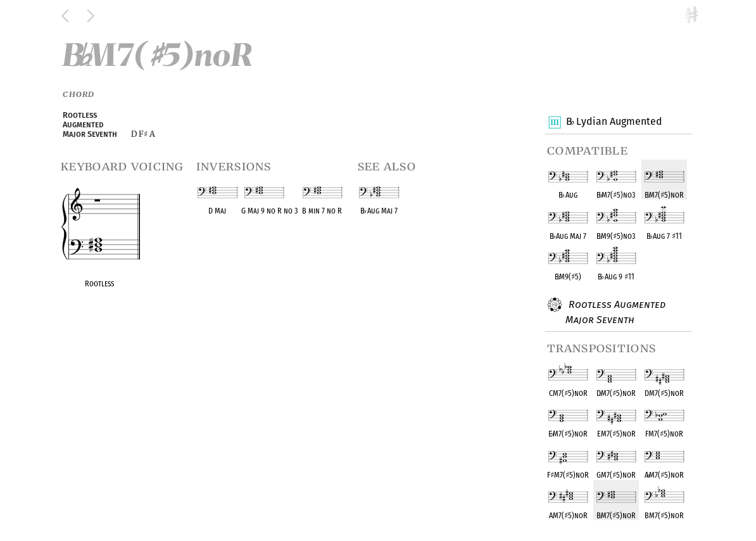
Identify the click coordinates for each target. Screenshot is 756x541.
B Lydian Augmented (614, 122)
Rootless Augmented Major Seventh (615, 311)
